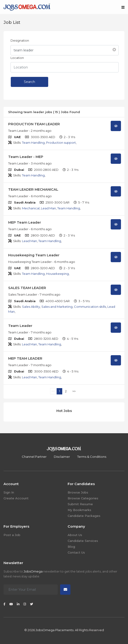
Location (17, 58)
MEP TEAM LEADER (25, 358)
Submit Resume (80, 504)
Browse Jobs (78, 492)
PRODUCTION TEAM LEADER (34, 124)
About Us (75, 535)
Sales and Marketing (57, 307)
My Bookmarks (79, 510)
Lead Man (48, 208)
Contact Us (76, 552)
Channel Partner (34, 457)
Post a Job (12, 535)
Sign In (9, 492)
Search (29, 82)
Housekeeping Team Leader (34, 255)
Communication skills (90, 307)
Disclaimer (62, 457)
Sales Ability (31, 307)
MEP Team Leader (25, 222)
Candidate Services (83, 541)
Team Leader (20, 326)
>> (74, 391)
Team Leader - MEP (26, 157)
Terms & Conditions (92, 457)
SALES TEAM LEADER (27, 288)
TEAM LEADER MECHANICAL (33, 190)
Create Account (16, 498)
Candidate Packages (84, 516)
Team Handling (33, 143)
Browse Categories (83, 498)
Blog (71, 547)
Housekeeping (57, 274)
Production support (61, 143)
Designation (20, 40)
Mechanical (31, 208)
